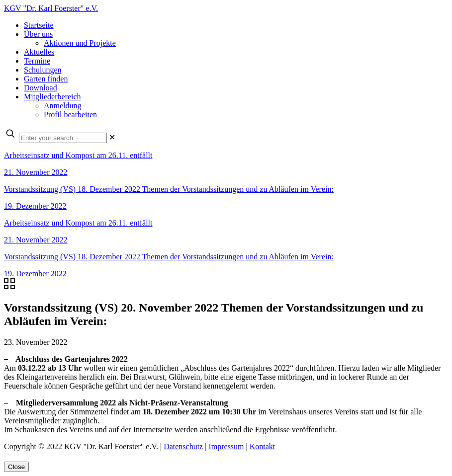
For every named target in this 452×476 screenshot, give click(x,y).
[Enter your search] (63, 138)
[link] (112, 137)
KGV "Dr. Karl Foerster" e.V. (51, 8)
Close (16, 467)
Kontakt (263, 446)
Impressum (226, 446)
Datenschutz (183, 446)
